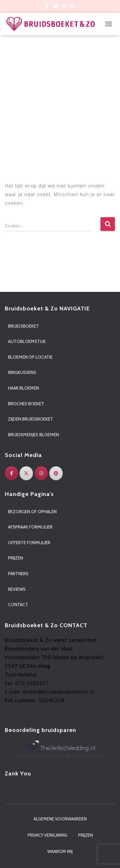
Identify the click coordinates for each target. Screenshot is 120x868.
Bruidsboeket (24, 326)
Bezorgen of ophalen (32, 512)
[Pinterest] (56, 473)
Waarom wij (60, 851)
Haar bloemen (24, 388)
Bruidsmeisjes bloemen (33, 435)
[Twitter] (26, 473)
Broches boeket (26, 404)
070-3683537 (32, 683)
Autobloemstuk (27, 341)
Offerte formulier (29, 543)
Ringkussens (22, 372)
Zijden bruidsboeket (31, 419)
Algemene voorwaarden (60, 819)
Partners (18, 574)
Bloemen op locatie (30, 357)
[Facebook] (12, 473)
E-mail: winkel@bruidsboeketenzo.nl (50, 692)
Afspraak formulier (30, 527)
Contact (18, 605)
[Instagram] (41, 473)
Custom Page (47, 7)
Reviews (17, 589)
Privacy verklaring (48, 835)
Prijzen (16, 558)
